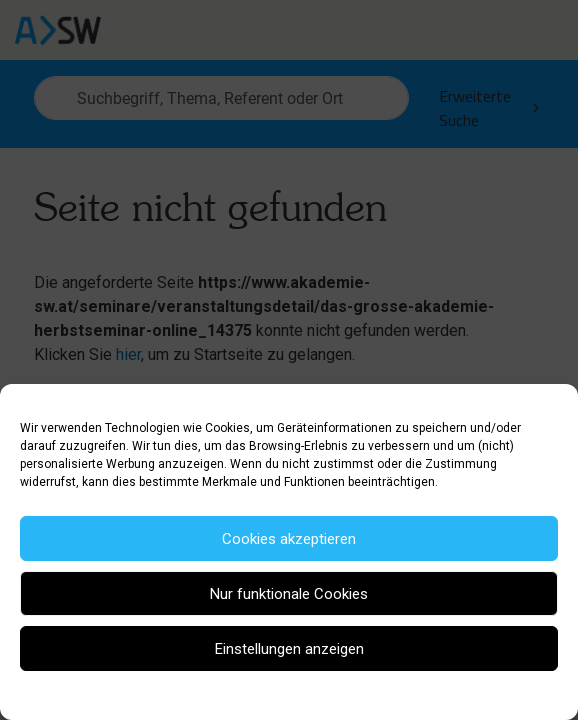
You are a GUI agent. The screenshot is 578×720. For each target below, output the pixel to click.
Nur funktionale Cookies (289, 594)
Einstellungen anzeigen (289, 649)
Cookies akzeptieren (289, 539)
